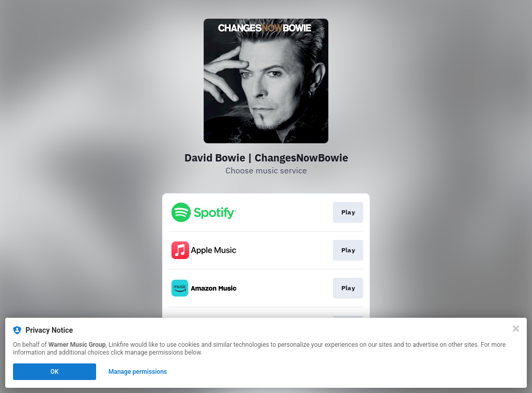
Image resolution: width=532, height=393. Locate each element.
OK (55, 372)
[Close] (516, 329)
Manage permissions (138, 372)
